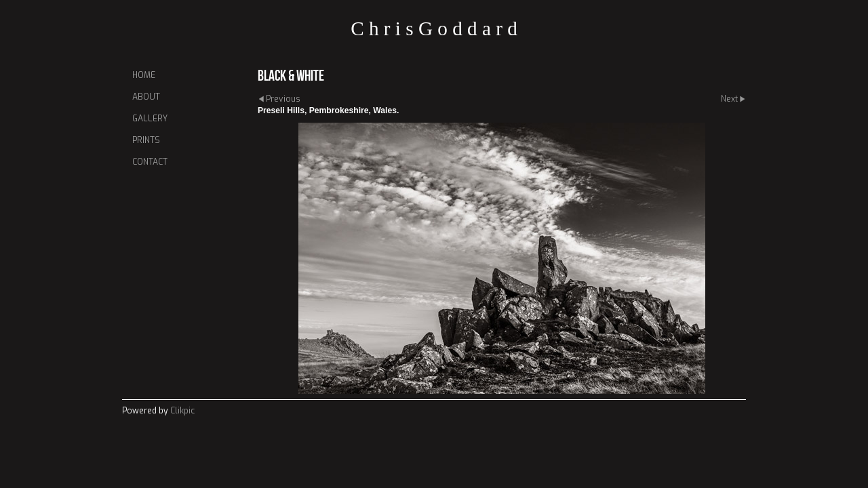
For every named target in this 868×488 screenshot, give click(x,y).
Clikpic (182, 411)
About (146, 97)
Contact (150, 162)
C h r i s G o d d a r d (434, 28)
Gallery (150, 119)
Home (144, 75)
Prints (146, 140)
